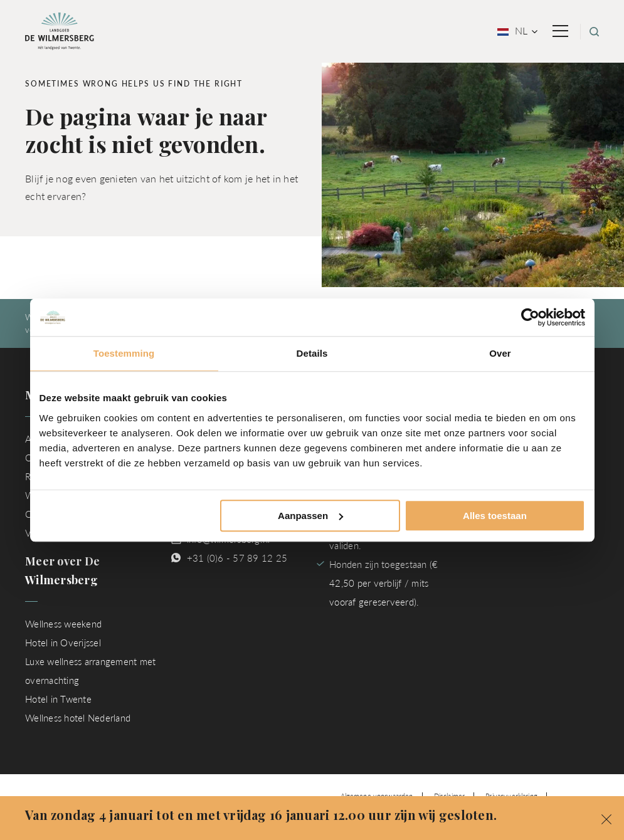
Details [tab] (312, 353)
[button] (606, 818)
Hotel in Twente (58, 699)
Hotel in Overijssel (63, 642)
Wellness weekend (63, 623)
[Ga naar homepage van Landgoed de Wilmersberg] (60, 30)
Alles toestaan (495, 516)
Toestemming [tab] (124, 353)
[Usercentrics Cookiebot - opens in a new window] (530, 317)
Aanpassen (310, 516)
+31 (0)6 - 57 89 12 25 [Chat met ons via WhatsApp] (237, 558)
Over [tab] (500, 353)
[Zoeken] (594, 32)
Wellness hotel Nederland (78, 717)
